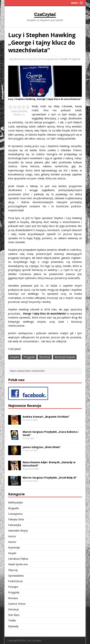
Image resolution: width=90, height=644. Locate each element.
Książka (14, 357)
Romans (13, 598)
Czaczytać (36, 640)
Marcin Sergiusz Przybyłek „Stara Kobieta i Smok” (51, 433)
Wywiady (13, 626)
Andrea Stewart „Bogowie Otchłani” (46, 417)
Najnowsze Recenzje (25, 406)
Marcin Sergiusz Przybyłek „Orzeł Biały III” (50, 478)
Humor (12, 542)
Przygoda (75, 59)
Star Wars (14, 615)
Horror (12, 536)
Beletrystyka (15, 502)
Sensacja (13, 609)
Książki (64, 59)
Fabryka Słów (16, 519)
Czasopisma (15, 514)
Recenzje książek (65, 357)
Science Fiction (17, 604)
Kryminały (14, 547)
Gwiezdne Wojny (18, 531)
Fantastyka (15, 525)
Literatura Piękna (18, 559)
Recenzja (45, 357)
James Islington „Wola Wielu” (42, 447)
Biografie (14, 508)
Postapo (13, 587)
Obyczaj (13, 570)
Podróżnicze (15, 581)
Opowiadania (16, 576)
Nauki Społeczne (18, 564)
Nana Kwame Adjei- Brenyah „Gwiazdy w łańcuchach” (49, 464)
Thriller (12, 620)
